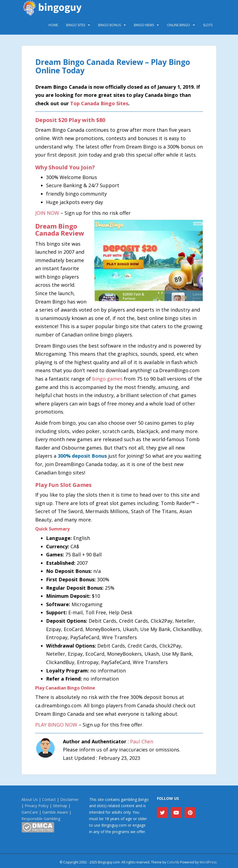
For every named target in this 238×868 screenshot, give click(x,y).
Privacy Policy (37, 806)
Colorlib (173, 862)
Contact (49, 799)
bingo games (107, 379)
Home (53, 25)
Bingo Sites (76, 25)
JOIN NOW (47, 213)
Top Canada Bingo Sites (99, 103)
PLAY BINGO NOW (56, 725)
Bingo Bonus (110, 25)
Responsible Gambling (41, 819)
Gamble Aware (55, 812)
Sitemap (60, 806)
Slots (208, 25)
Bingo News (144, 25)
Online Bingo (178, 25)
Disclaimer (69, 799)
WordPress (208, 862)
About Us (30, 799)
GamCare (30, 812)
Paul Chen (142, 741)
